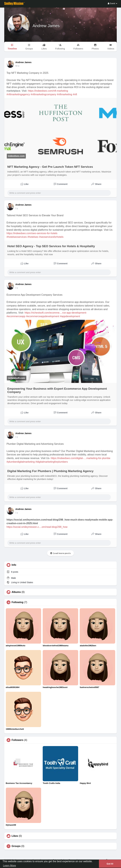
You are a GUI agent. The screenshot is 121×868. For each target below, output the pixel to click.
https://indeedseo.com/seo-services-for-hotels (32, 233)
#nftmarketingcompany (43, 94)
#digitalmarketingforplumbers (52, 462)
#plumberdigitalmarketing (21, 462)
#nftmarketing (65, 94)
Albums (16, 592)
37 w (17, 66)
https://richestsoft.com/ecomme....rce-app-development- (56, 313)
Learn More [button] (9, 866)
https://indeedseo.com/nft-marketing (48, 91)
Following (18, 602)
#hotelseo (33, 237)
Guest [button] (113, 3)
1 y (17, 513)
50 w (17, 437)
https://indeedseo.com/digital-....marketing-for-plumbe (81, 458)
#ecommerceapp (16, 316)
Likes (15, 836)
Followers (18, 740)
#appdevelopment (70, 316)
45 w (17, 288)
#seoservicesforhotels (51, 237)
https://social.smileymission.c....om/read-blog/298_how (37, 527)
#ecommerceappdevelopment (43, 316)
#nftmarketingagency (18, 94)
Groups (16, 846)
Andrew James (46, 26)
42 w (17, 208)
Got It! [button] (110, 864)
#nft (75, 94)
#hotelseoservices (17, 237)
